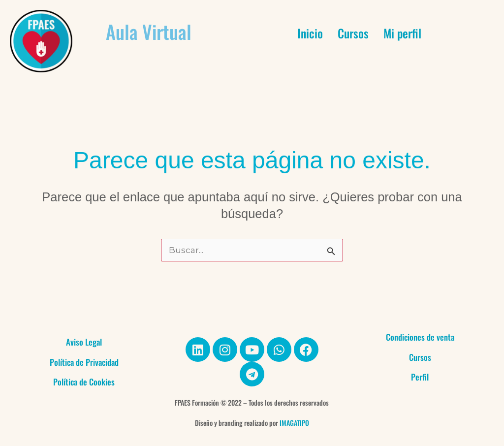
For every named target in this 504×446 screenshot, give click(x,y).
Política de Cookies (84, 382)
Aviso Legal (84, 342)
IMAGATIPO (294, 423)
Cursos (353, 33)
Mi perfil (402, 33)
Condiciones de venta (420, 337)
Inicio (310, 33)
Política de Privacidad (84, 362)
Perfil (420, 377)
